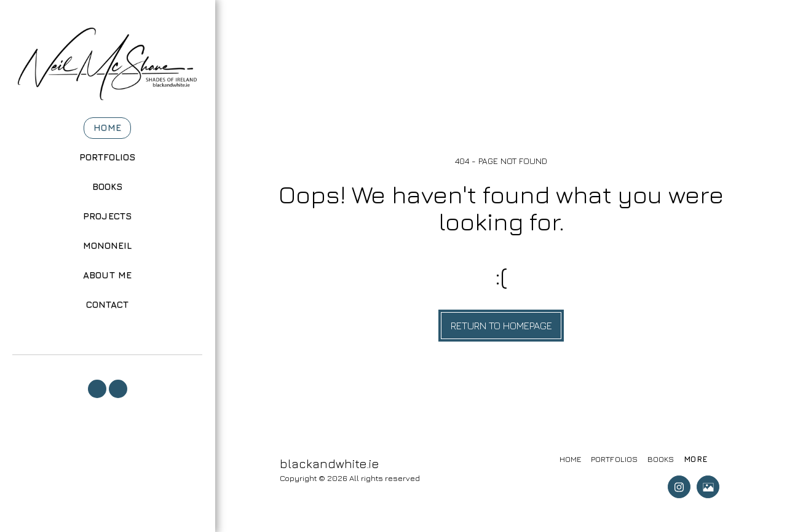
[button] (97, 389)
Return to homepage (501, 326)
